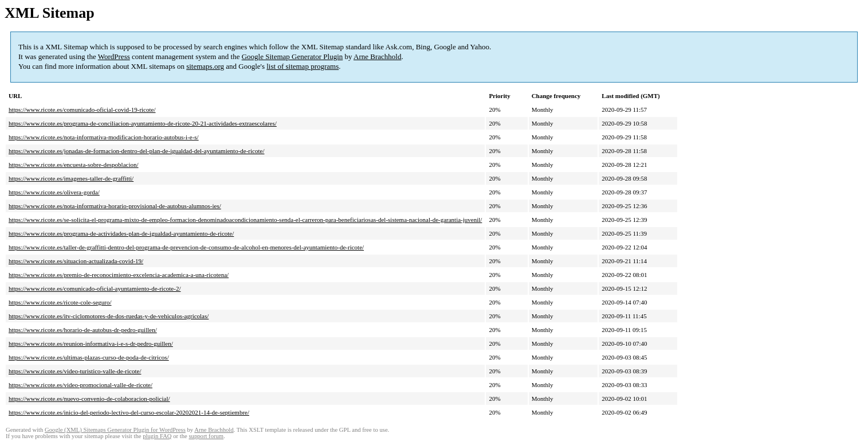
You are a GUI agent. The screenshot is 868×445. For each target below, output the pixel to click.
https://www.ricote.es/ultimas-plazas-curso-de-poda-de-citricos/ (89, 357)
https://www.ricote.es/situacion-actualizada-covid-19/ (76, 261)
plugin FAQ (157, 436)
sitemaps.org (205, 66)
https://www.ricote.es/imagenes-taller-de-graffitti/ (71, 178)
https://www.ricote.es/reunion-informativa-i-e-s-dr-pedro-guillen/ (91, 343)
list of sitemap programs (303, 66)
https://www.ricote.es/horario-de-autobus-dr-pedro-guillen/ (83, 330)
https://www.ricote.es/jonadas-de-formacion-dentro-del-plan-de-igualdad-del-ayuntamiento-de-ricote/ (136, 151)
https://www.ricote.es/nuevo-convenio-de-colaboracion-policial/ (89, 399)
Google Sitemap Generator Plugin (292, 56)
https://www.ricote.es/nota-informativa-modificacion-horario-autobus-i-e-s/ (104, 137)
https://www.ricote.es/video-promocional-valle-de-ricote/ (80, 385)
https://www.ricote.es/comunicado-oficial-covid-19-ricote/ (82, 110)
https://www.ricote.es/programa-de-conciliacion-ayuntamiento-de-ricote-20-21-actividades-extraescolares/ (143, 123)
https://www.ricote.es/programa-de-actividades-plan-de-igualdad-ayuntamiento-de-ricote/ (121, 233)
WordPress (114, 56)
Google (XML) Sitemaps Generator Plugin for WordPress (115, 430)
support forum (206, 436)
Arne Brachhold (377, 56)
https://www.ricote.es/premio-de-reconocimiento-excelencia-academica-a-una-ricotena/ (119, 275)
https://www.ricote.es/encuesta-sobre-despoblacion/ (74, 165)
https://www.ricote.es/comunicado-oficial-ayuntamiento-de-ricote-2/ (95, 288)
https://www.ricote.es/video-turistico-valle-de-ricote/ (75, 371)
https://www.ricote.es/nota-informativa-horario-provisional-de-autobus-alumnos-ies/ (115, 206)
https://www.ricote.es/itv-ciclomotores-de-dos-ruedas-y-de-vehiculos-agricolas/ (109, 316)
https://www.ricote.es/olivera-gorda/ (54, 192)
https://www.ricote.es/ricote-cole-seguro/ (60, 302)
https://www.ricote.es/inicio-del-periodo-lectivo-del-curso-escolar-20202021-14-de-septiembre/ (129, 412)
